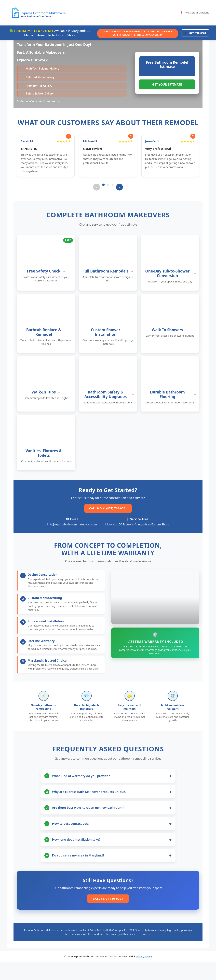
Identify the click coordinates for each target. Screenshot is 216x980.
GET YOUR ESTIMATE (167, 87)
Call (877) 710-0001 (108, 916)
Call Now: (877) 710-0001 (108, 515)
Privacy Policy (144, 975)
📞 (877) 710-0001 (194, 33)
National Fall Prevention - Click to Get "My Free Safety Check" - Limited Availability (135, 33)
